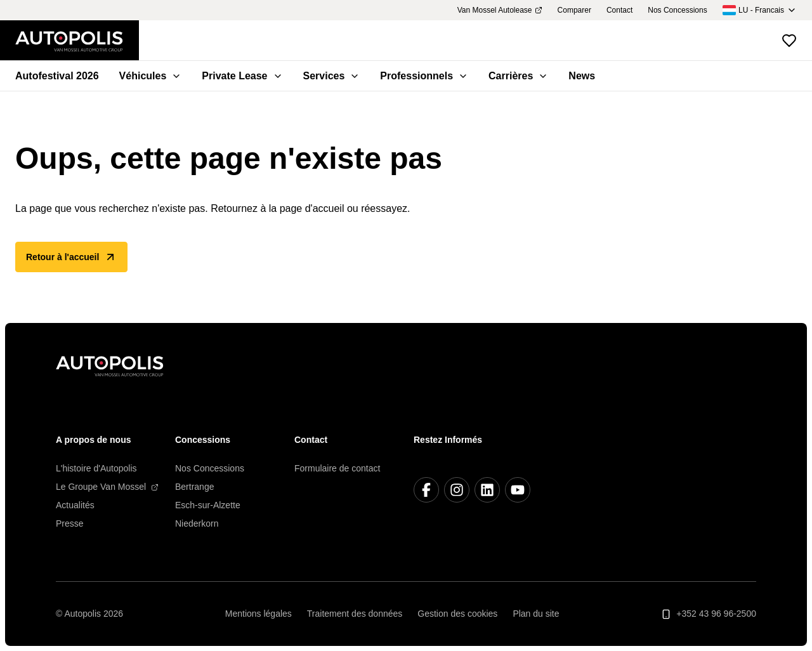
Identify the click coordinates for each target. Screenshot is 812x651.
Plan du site (536, 614)
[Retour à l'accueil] (77, 41)
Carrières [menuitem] (518, 76)
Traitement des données (355, 614)
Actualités (75, 505)
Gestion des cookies (457, 614)
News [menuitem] (582, 76)
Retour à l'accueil (71, 257)
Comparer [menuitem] (574, 10)
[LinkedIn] (487, 490)
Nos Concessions (210, 468)
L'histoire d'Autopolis (96, 468)
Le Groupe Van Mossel (107, 487)
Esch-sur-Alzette (208, 505)
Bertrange (194, 487)
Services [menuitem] (332, 76)
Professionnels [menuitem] (424, 76)
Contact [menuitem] (619, 10)
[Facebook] (426, 490)
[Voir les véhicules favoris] (789, 41)
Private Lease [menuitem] (242, 76)
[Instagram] (457, 490)
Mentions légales (259, 614)
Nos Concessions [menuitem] (677, 10)
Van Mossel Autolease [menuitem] (500, 10)
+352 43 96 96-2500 (709, 614)
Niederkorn (197, 523)
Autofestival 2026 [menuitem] (57, 76)
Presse (70, 523)
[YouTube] (518, 490)
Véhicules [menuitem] (151, 76)
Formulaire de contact (337, 468)
